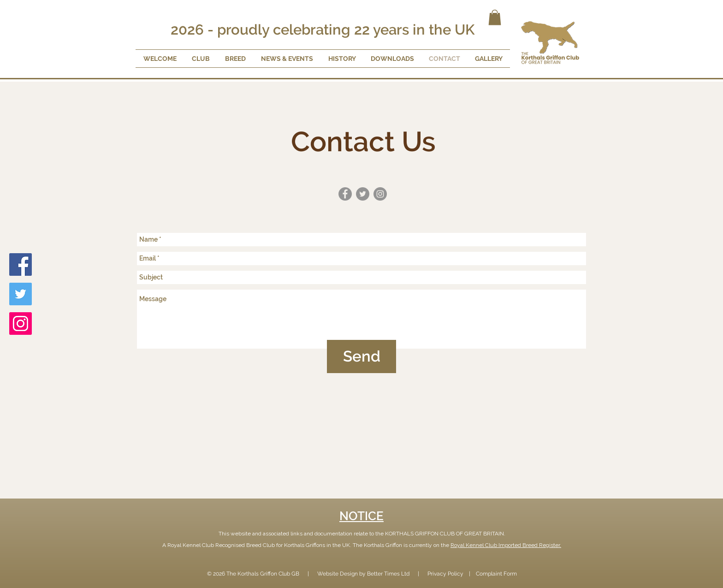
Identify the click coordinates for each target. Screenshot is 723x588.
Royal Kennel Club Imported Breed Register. (506, 545)
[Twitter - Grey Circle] (363, 194)
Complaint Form (496, 574)
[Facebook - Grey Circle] (345, 194)
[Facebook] (21, 264)
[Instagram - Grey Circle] (380, 194)
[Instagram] (21, 324)
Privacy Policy (445, 574)
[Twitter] (21, 294)
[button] (495, 17)
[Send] (361, 356)
